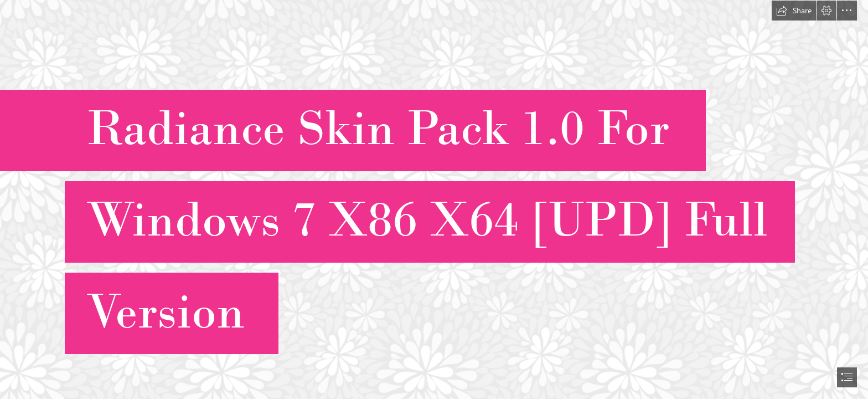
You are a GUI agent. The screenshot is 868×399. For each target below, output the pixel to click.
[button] (794, 11)
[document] (434, 199)
